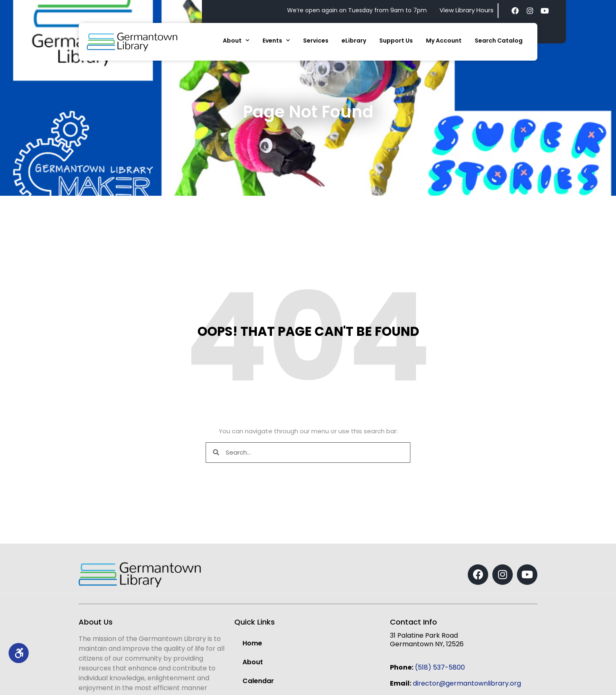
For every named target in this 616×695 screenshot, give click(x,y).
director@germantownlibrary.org (467, 683)
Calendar (258, 681)
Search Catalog (499, 41)
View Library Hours (467, 10)
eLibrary (354, 41)
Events (276, 41)
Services (316, 41)
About (236, 41)
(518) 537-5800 (440, 667)
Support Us (396, 41)
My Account (444, 41)
